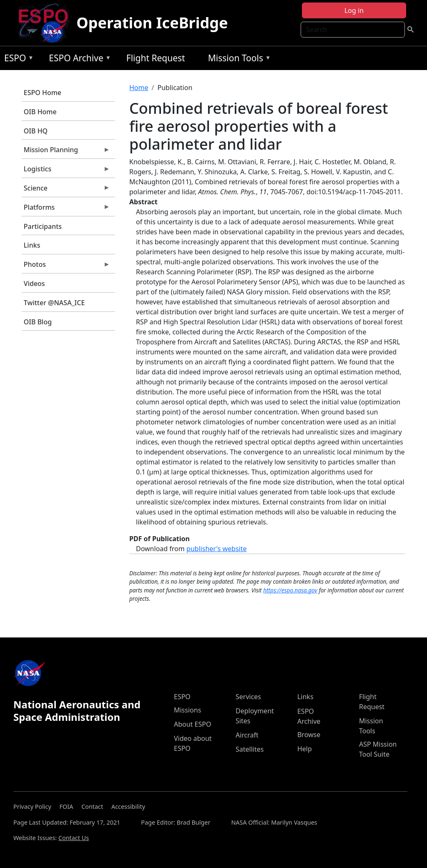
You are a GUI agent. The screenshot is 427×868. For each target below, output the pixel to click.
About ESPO (192, 724)
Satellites (250, 749)
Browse (309, 735)
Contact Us (74, 838)
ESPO (17, 59)
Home (139, 88)
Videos (34, 283)
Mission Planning (66, 152)
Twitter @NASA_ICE (54, 303)
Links (32, 245)
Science (66, 190)
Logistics (66, 171)
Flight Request (156, 58)
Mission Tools (237, 59)
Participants (43, 226)
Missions (187, 710)
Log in (354, 10)
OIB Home (40, 112)
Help (305, 749)
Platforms (66, 209)
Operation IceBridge (152, 23)
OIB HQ (36, 131)
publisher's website (217, 549)
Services (248, 697)
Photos (66, 266)
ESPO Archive (78, 59)
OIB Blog (38, 322)
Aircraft (247, 735)
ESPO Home (43, 93)
